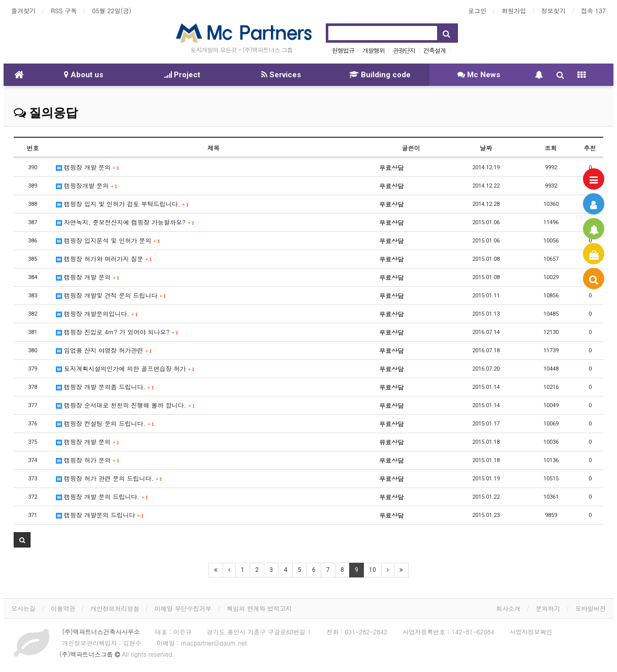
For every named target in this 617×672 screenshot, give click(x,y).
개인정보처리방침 (115, 608)
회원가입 (514, 10)
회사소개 (508, 608)
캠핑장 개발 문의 (88, 167)
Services (281, 75)
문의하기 (548, 608)
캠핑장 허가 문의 (88, 460)
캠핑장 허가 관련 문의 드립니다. (109, 478)
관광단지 (404, 50)
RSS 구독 (64, 10)
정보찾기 (553, 10)
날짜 (486, 148)
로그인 (477, 10)
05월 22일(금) (112, 10)
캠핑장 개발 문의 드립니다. (102, 496)
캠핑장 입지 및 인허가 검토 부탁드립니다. (122, 204)
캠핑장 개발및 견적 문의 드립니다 (111, 295)
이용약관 (63, 608)
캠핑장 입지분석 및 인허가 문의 (108, 240)
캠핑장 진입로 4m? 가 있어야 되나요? (117, 332)
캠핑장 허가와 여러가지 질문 (104, 258)
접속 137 (593, 10)
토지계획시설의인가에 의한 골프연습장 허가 (125, 368)
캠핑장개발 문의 (87, 185)
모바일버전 (591, 608)
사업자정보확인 (531, 632)
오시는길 (23, 608)
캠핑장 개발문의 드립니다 (100, 515)
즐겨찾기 (23, 10)
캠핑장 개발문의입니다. (97, 313)
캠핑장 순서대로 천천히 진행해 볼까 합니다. (125, 405)
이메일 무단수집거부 (183, 608)
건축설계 (435, 50)
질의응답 (46, 113)
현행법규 (343, 50)
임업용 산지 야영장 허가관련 (104, 350)
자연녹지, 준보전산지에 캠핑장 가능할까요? (125, 222)
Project (182, 75)
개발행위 (374, 50)
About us (84, 75)
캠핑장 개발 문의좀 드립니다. (105, 387)
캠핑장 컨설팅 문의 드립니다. (105, 423)
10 (373, 570)
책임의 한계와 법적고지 (259, 608)
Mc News (479, 75)
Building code (380, 75)
